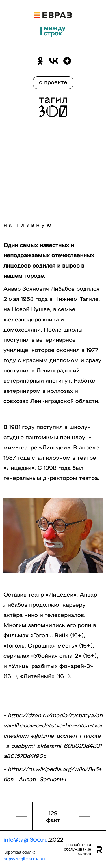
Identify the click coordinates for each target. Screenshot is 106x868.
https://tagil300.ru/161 (24, 859)
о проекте (53, 82)
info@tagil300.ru (26, 839)
